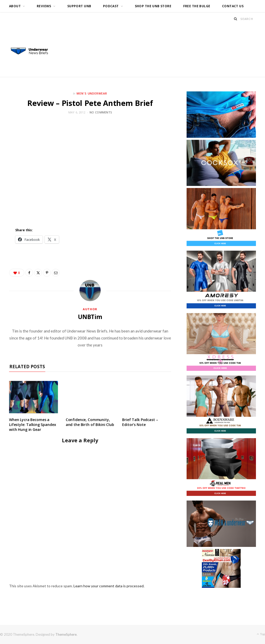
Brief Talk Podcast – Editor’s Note (140, 422)
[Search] (236, 19)
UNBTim (90, 317)
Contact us (233, 6)
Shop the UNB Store (153, 6)
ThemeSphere (66, 634)
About (15, 6)
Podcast (111, 6)
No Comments (101, 112)
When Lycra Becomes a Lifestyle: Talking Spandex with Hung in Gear (32, 425)
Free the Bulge (197, 6)
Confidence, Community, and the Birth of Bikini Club (90, 422)
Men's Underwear (92, 93)
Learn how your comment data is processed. (109, 586)
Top (261, 634)
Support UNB (79, 6)
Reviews (44, 6)
